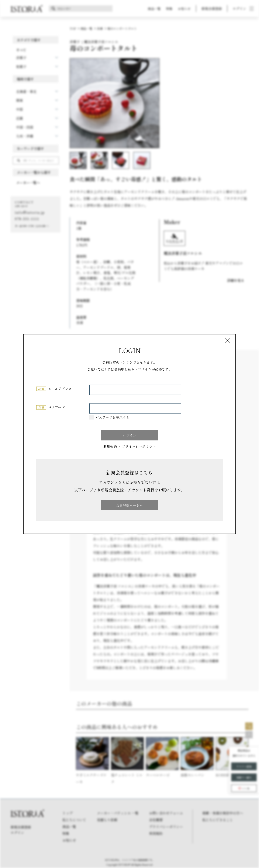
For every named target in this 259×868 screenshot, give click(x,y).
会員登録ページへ (129, 505)
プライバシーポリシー (139, 447)
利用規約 (110, 447)
